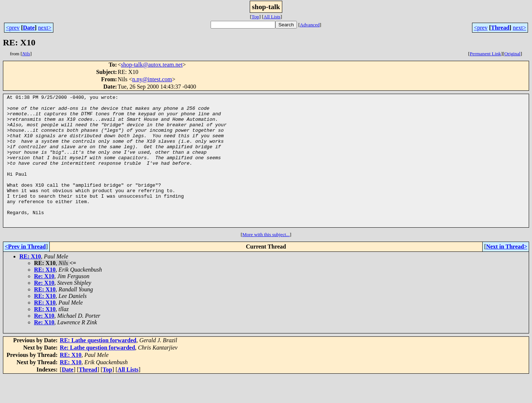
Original (512, 54)
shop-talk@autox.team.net (152, 65)
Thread (500, 28)
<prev (13, 28)
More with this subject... (266, 261)
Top (255, 17)
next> (45, 28)
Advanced (310, 25)
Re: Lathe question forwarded (98, 374)
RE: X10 (30, 283)
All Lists (272, 17)
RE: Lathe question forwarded (98, 367)
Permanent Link (486, 54)
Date (29, 28)
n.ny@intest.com (152, 79)
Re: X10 (44, 303)
